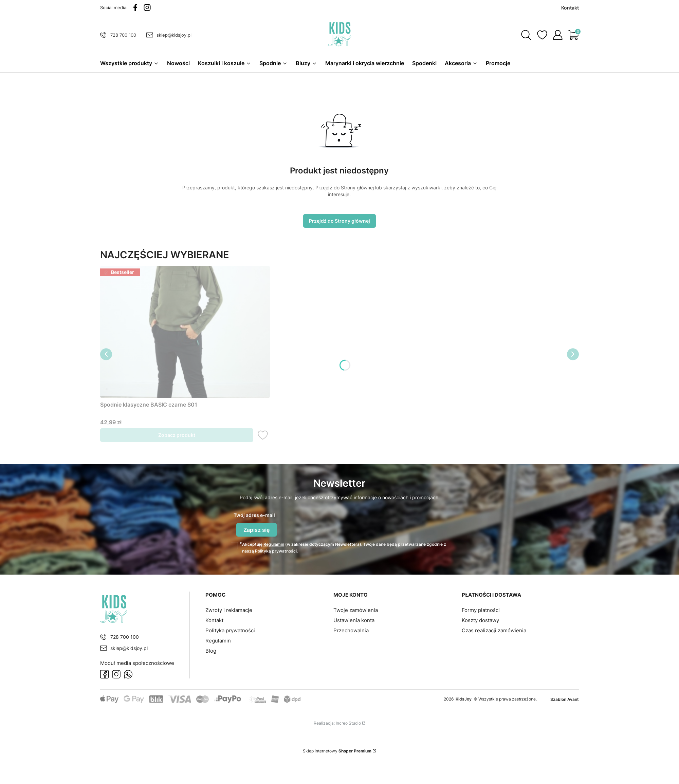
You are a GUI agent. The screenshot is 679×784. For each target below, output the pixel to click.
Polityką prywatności (276, 550)
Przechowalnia (351, 630)
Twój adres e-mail (254, 517)
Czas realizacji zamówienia (494, 630)
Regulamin (274, 544)
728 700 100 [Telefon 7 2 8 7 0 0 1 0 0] (123, 35)
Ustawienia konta (354, 620)
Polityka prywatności (230, 630)
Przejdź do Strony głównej (339, 223)
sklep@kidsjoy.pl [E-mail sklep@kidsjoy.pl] (174, 35)
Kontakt (214, 620)
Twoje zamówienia (356, 609)
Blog (211, 650)
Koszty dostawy (480, 620)
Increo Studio (348, 722)
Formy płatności (481, 609)
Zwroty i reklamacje (229, 609)
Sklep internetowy (337, 750)
